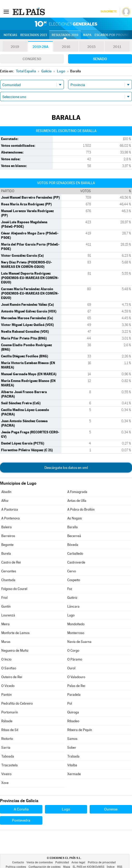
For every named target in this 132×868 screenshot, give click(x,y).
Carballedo (75, 554)
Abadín (6, 492)
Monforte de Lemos (15, 633)
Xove (5, 783)
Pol (70, 703)
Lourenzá (8, 615)
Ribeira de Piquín (80, 730)
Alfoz (5, 501)
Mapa (87, 35)
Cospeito (74, 580)
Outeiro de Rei (12, 677)
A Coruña (21, 809)
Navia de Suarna (79, 642)
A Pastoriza (10, 509)
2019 (15, 47)
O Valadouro (76, 677)
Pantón (6, 695)
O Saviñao (9, 668)
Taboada (8, 756)
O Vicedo (8, 686)
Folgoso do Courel (14, 589)
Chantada (8, 580)
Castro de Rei (11, 562)
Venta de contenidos (40, 862)
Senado (100, 59)
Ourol (71, 668)
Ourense (111, 809)
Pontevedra (21, 820)
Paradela (74, 695)
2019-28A (40, 47)
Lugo (71, 615)
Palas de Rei (76, 686)
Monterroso (76, 633)
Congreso (32, 59)
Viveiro (6, 774)
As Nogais (75, 518)
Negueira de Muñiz (15, 651)
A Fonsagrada (77, 492)
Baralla (72, 527)
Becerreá (74, 536)
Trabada (73, 756)
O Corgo (73, 651)
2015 (91, 47)
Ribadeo (73, 721)
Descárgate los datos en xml (66, 468)
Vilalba (72, 765)
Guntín (6, 606)
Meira (5, 624)
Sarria (6, 748)
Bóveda (73, 545)
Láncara (73, 606)
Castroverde (76, 562)
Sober (72, 748)
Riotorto (7, 739)
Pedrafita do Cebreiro (17, 703)
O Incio (6, 659)
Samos (72, 739)
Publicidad (62, 862)
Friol (4, 598)
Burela (6, 554)
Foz (70, 589)
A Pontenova (11, 518)
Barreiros (8, 536)
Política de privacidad (102, 862)
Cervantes (9, 571)
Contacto (18, 862)
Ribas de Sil (10, 730)
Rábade (7, 721)
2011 (117, 47)
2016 (66, 47)
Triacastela (9, 765)
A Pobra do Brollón (81, 509)
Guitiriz (72, 598)
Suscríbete (108, 12)
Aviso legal (78, 862)
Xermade (74, 774)
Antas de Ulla (77, 501)
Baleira (6, 527)
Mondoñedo (76, 624)
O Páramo (75, 659)
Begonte (7, 545)
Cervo (72, 571)
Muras (6, 642)
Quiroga (73, 712)
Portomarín (10, 712)
